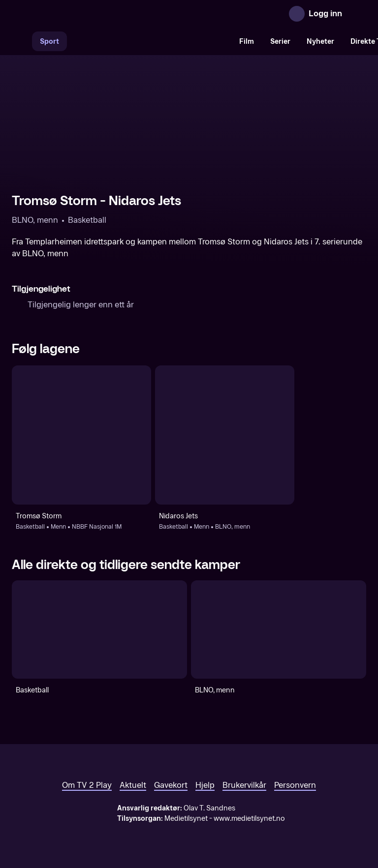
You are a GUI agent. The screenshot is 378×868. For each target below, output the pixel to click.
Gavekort (171, 785)
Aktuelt (133, 785)
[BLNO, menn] (279, 629)
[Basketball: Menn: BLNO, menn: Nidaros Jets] (225, 435)
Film (247, 42)
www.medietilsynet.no (249, 819)
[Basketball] (99, 629)
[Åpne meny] (356, 14)
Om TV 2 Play (87, 785)
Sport (49, 42)
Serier (280, 42)
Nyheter (320, 42)
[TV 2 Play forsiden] (86, 14)
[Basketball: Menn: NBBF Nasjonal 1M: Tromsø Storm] (81, 435)
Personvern (295, 785)
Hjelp (205, 785)
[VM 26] (149, 41)
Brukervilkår (244, 785)
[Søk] (22, 41)
